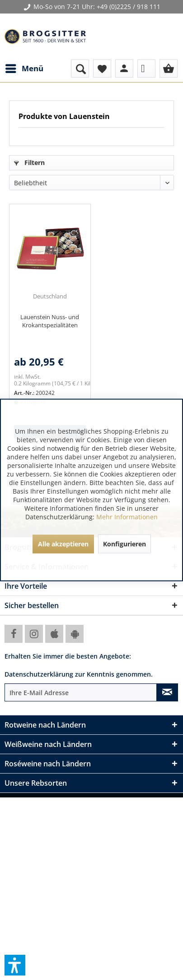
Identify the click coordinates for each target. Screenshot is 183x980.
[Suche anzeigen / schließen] (80, 69)
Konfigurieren (124, 544)
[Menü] (24, 69)
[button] (15, 965)
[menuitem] (24, 69)
